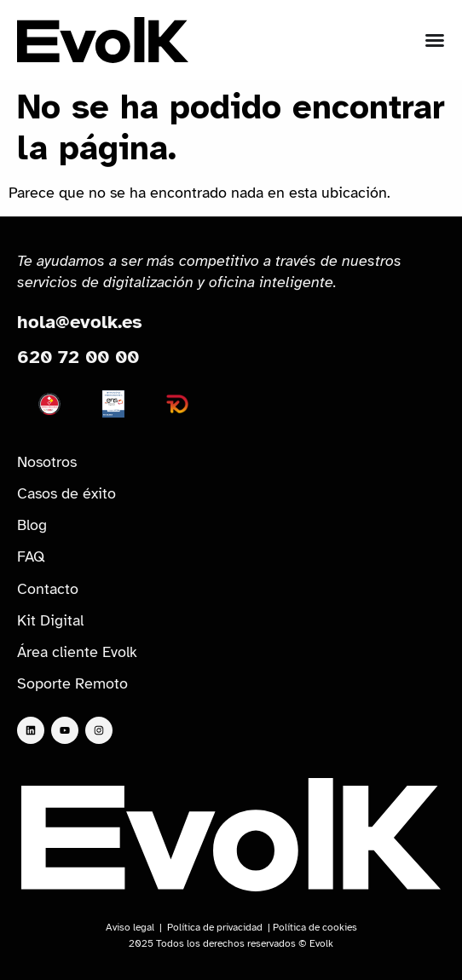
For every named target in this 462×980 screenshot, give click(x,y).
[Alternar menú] (435, 40)
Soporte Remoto (72, 683)
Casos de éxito (66, 493)
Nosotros (47, 462)
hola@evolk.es (80, 322)
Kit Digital (50, 620)
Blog (32, 525)
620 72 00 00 (78, 357)
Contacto (48, 589)
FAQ (31, 556)
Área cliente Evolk (77, 652)
